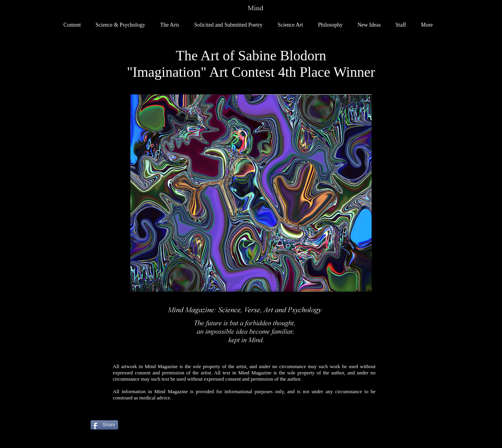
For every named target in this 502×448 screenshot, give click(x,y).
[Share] (104, 425)
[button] (251, 193)
